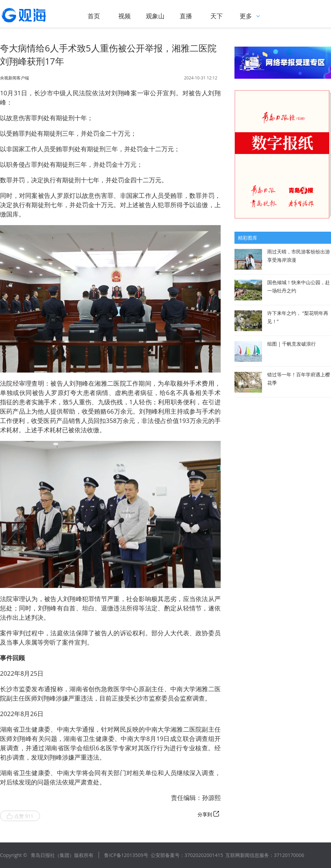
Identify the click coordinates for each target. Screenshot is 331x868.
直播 (186, 16)
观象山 (155, 16)
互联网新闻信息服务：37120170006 (265, 855)
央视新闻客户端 (14, 78)
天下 (217, 16)
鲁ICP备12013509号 (126, 855)
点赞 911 (20, 816)
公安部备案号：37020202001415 (187, 855)
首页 (94, 16)
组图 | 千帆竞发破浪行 (292, 344)
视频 (124, 16)
